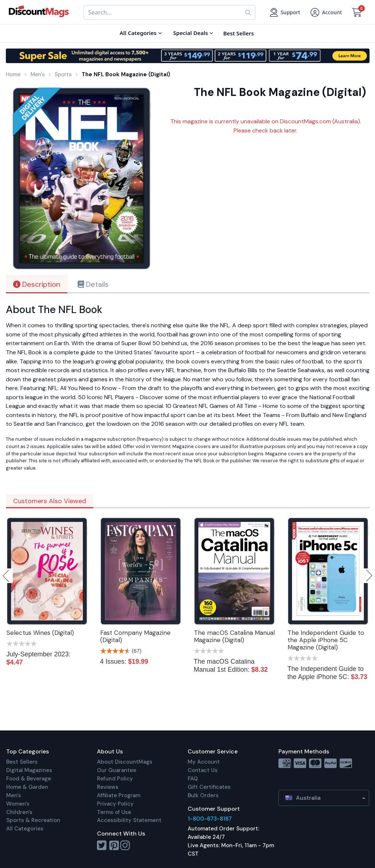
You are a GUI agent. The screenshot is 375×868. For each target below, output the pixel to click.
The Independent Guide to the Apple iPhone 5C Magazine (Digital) (326, 640)
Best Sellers (22, 762)
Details (93, 284)
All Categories (25, 829)
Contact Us (203, 770)
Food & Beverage (29, 779)
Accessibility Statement (129, 820)
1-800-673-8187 (210, 819)
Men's (14, 795)
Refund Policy (115, 779)
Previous (7, 576)
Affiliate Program (119, 795)
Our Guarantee (117, 770)
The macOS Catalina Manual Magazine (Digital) (234, 636)
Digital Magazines (29, 770)
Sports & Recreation (33, 820)
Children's (19, 812)
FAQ (193, 779)
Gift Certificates (209, 787)
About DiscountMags (125, 762)
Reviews (108, 787)
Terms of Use (114, 812)
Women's (18, 804)
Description (37, 284)
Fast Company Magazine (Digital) (135, 636)
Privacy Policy (115, 804)
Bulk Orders (203, 795)
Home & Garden (27, 787)
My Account (204, 762)
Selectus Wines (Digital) (40, 633)
